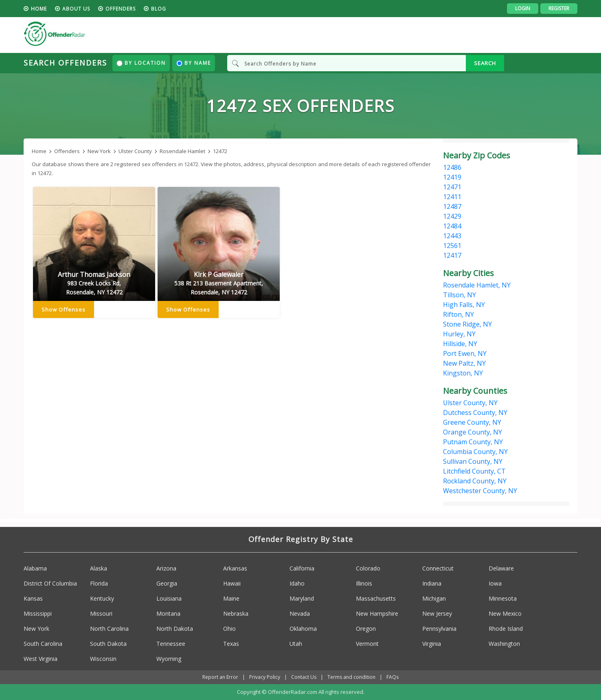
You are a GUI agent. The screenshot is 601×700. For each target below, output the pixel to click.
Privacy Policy (265, 677)
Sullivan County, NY (473, 461)
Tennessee (171, 644)
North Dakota (175, 629)
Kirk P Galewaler (219, 283)
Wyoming (169, 659)
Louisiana (169, 598)
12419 (452, 177)
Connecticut (438, 568)
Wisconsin (103, 659)
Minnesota (503, 598)
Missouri (101, 613)
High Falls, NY (464, 305)
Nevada (300, 613)
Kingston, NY (463, 373)
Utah (296, 644)
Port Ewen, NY (465, 353)
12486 (452, 167)
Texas (231, 644)
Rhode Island (506, 629)
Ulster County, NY (470, 403)
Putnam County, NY (473, 442)
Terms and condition (351, 677)
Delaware (501, 568)
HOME (39, 9)
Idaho (297, 583)
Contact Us (304, 677)
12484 (452, 226)
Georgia (167, 583)
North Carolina (109, 629)
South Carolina (43, 644)
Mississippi (38, 613)
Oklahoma (303, 629)
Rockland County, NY (475, 481)
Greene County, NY (472, 422)
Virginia (432, 644)
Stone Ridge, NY (467, 324)
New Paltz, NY (464, 363)
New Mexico (505, 613)
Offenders (121, 9)
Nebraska (236, 613)
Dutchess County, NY (475, 413)
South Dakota (108, 644)
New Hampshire (377, 613)
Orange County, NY (473, 432)
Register (559, 8)
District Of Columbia (50, 583)
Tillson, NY (460, 295)
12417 (452, 255)
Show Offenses (64, 309)
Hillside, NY (460, 344)
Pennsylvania (439, 629)
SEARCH (485, 63)
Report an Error (220, 677)
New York (36, 629)
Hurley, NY (459, 334)
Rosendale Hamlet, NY (477, 285)
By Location (141, 63)
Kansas (33, 598)
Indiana (432, 583)
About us (76, 9)
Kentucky (102, 598)
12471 (452, 187)
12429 (452, 216)
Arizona (166, 568)
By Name (194, 63)
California (302, 568)
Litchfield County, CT (474, 471)
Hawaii (232, 583)
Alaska (99, 568)
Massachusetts (376, 598)
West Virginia (41, 659)
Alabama (35, 568)
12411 (452, 197)
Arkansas (235, 568)
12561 (452, 246)
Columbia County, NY (475, 452)
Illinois (364, 583)
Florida (99, 583)
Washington (504, 644)
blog (159, 9)
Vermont (367, 644)
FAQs (393, 677)
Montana (168, 613)
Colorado (368, 568)
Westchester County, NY (480, 491)
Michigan (434, 598)
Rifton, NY (458, 314)
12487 (452, 206)
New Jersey (437, 613)
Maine (231, 598)
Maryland (302, 598)
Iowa (495, 583)
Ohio (229, 629)
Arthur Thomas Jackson (94, 283)
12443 (452, 236)
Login (523, 8)
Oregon (366, 629)
